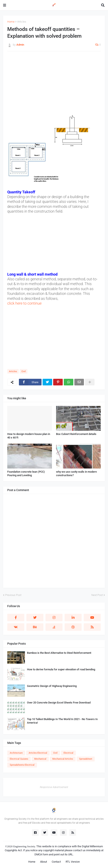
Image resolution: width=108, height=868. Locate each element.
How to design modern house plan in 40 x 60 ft (29, 436)
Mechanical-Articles (63, 759)
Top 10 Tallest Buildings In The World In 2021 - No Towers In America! (62, 721)
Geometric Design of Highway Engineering (52, 686)
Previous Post (13, 595)
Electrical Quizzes (19, 759)
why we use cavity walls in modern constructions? (76, 473)
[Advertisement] (54, 85)
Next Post (97, 595)
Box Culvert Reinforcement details (76, 434)
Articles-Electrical (38, 753)
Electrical (68, 753)
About (44, 862)
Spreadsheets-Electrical (22, 765)
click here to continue (24, 303)
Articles (22, 22)
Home (11, 22)
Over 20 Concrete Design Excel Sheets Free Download (59, 703)
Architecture (16, 753)
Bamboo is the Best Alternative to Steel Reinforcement (59, 653)
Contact (56, 862)
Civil (24, 371)
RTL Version (73, 862)
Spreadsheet (86, 759)
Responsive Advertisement (54, 787)
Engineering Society (24, 846)
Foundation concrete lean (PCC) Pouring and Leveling (26, 473)
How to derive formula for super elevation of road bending (61, 669)
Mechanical (40, 759)
